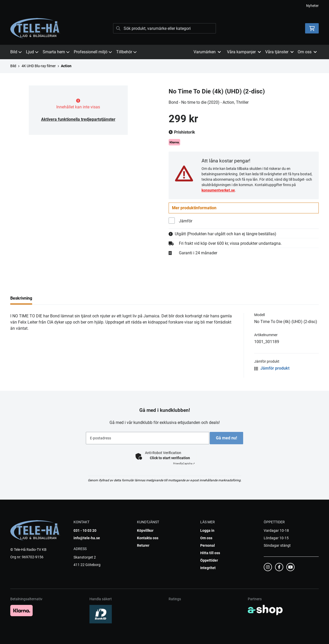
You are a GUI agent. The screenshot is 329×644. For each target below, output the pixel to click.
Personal (208, 545)
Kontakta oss (148, 538)
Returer (143, 545)
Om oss (206, 538)
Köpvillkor (145, 530)
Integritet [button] (208, 568)
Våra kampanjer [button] (244, 52)
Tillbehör (126, 52)
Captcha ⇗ (184, 463)
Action (66, 66)
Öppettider (209, 560)
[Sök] (164, 28)
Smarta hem (56, 52)
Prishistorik (182, 132)
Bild (16, 52)
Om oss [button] (307, 52)
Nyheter (312, 6)
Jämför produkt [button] (272, 369)
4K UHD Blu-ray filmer (39, 66)
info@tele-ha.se (87, 538)
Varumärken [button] (207, 52)
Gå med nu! (228, 438)
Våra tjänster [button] (279, 52)
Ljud (32, 52)
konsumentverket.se (218, 190)
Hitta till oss (210, 553)
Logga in (207, 530)
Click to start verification (170, 458)
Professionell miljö (93, 52)
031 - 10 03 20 (85, 530)
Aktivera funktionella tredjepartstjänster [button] (78, 119)
